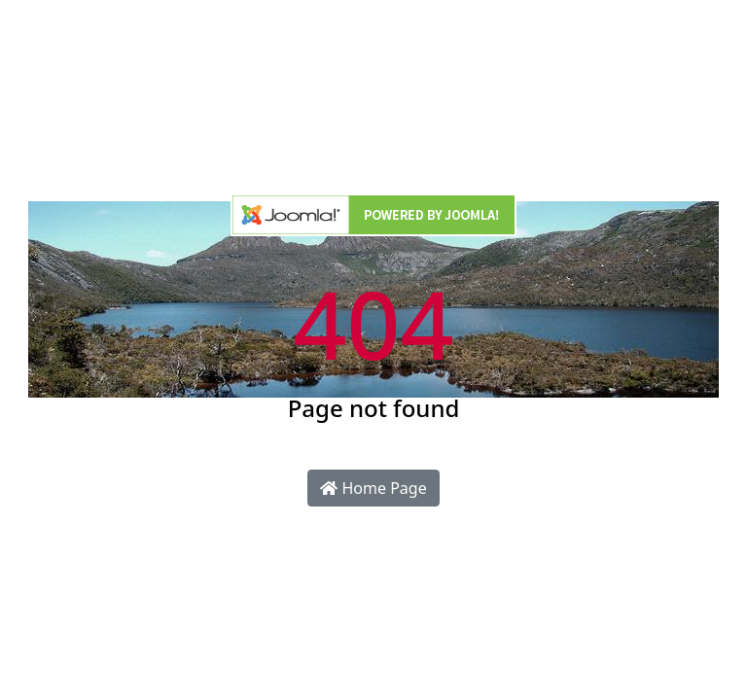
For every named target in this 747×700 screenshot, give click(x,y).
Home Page (373, 488)
